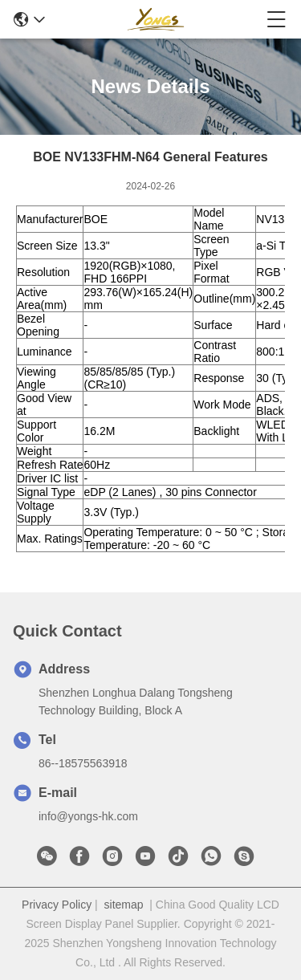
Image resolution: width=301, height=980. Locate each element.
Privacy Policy (57, 905)
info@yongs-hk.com (88, 816)
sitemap (124, 905)
